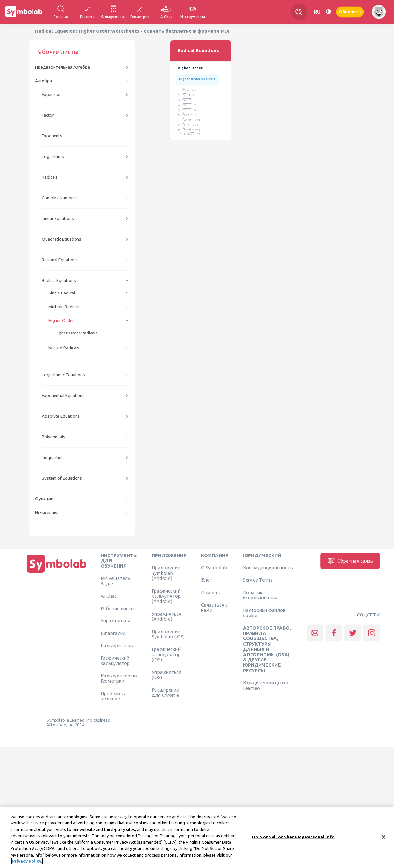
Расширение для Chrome (165, 692)
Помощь (211, 592)
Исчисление (47, 513)
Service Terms (258, 580)
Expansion (52, 95)
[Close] (383, 841)
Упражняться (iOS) (166, 675)
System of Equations (62, 478)
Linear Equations (58, 219)
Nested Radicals (64, 348)
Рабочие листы (118, 608)
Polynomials (54, 437)
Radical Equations (59, 281)
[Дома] (57, 573)
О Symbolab (214, 568)
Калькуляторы (117, 645)
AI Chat (109, 596)
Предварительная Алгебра (63, 67)
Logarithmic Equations (63, 375)
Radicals (50, 177)
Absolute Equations (61, 416)
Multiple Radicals (65, 307)
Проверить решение (113, 696)
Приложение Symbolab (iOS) (168, 634)
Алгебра (44, 81)
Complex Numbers (60, 198)
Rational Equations (60, 260)
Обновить (350, 12)
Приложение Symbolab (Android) (166, 573)
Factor (48, 115)
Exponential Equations (63, 396)
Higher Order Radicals (76, 333)
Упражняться (116, 621)
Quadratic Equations (62, 239)
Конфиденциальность (268, 568)
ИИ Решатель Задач (116, 581)
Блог (206, 580)
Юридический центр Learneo (266, 685)
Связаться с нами (214, 607)
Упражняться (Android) (166, 616)
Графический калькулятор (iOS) (166, 654)
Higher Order (61, 321)
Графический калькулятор (115, 660)
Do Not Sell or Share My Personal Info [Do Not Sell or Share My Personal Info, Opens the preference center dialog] (293, 841)
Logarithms (53, 157)
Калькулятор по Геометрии (119, 678)
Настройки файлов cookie (264, 613)
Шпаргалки (113, 633)
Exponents (52, 136)
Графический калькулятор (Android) (166, 596)
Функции (44, 499)
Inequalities (53, 458)
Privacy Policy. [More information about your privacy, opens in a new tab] (27, 865)
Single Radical (62, 293)
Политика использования (260, 595)
